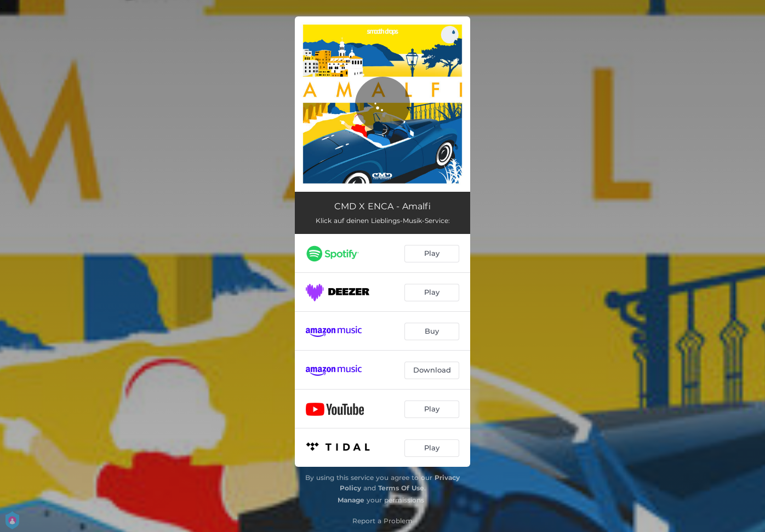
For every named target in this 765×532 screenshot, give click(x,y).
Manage (351, 500)
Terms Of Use (401, 488)
